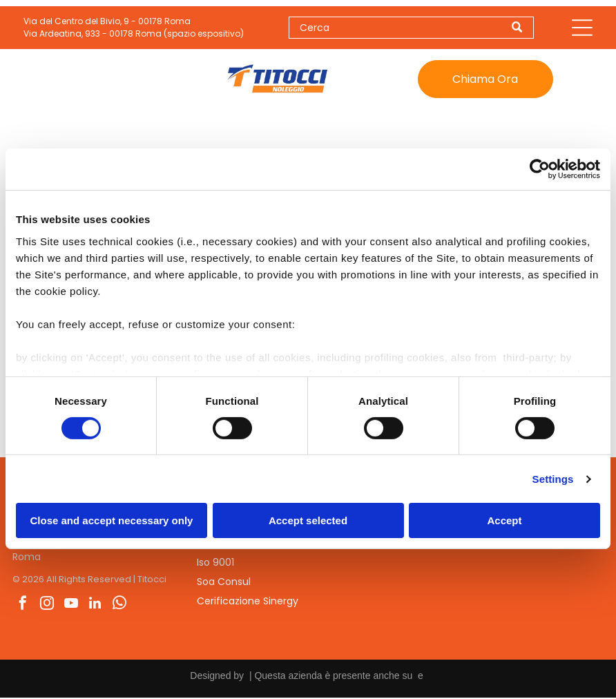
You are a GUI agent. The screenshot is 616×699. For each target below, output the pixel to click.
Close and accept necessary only (112, 521)
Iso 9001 (215, 564)
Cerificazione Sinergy (248, 602)
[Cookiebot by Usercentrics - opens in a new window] (540, 170)
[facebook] (23, 605)
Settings (553, 480)
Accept (504, 521)
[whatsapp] (119, 605)
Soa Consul (224, 583)
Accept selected (308, 521)
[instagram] (47, 605)
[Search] (411, 28)
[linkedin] (95, 605)
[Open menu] (582, 28)
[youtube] (71, 605)
